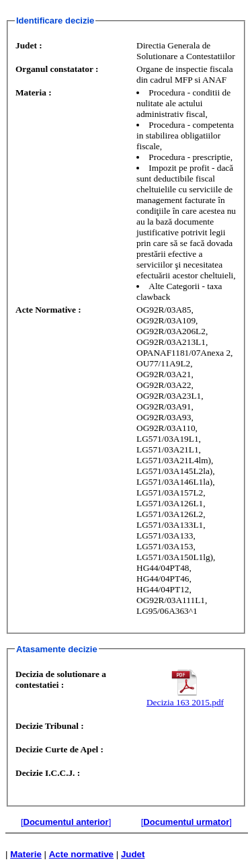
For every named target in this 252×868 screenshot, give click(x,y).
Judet (133, 854)
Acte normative (81, 854)
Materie (26, 854)
